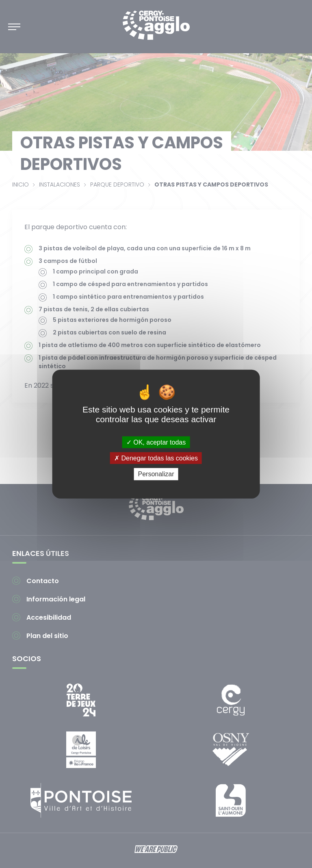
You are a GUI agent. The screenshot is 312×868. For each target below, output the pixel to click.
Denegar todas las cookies (156, 458)
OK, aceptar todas (156, 442)
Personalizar (156, 474)
